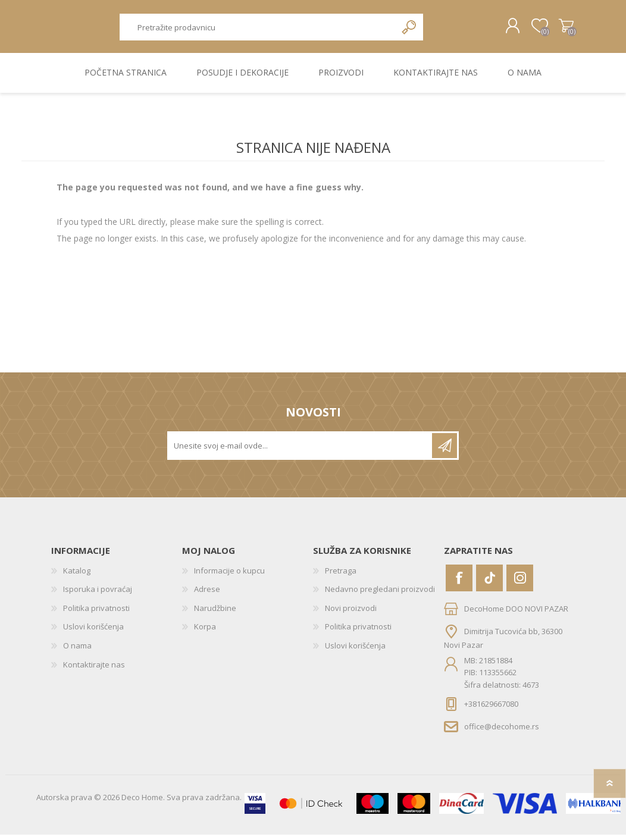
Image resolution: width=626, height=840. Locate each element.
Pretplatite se (445, 451)
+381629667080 (491, 709)
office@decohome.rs (502, 732)
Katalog (77, 576)
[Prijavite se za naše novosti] (301, 451)
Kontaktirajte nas (94, 670)
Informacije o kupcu (229, 576)
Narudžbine (215, 613)
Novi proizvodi (351, 613)
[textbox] (258, 30)
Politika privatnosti (96, 613)
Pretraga (410, 30)
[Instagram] (520, 583)
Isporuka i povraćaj (98, 594)
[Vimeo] (489, 583)
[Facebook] (459, 583)
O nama (77, 651)
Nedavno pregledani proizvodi (380, 594)
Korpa (558, 29)
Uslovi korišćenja (93, 632)
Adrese (207, 594)
